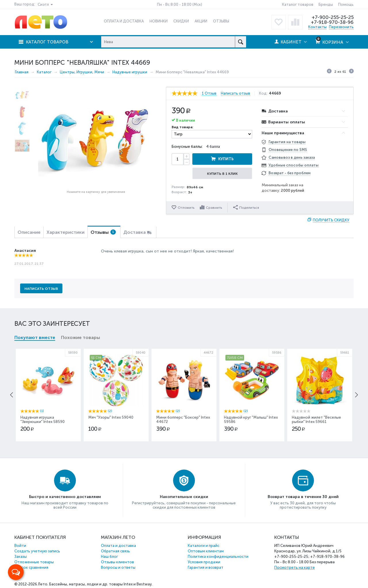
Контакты (317, 27)
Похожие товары (80, 337)
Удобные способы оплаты (294, 165)
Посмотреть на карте (295, 567)
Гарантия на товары (287, 142)
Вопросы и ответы (118, 567)
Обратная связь (115, 551)
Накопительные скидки (184, 497)
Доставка (135, 232)
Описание (29, 232)
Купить (226, 159)
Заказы (21, 557)
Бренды (326, 4)
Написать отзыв (235, 93)
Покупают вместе (35, 337)
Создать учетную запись (37, 551)
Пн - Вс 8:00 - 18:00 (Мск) (180, 4)
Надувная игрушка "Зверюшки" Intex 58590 (43, 420)
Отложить (186, 208)
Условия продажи (204, 562)
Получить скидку (331, 220)
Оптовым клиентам (206, 551)
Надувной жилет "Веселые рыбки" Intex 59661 (316, 420)
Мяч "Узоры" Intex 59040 (111, 417)
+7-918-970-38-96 (332, 22)
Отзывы (103, 232)
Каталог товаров (298, 4)
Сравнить (214, 208)
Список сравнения (31, 567)
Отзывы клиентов (117, 562)
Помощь (346, 4)
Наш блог (109, 557)
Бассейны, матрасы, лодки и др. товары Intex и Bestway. (101, 584)
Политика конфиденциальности (218, 557)
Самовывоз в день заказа (292, 157)
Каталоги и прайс (204, 546)
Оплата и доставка (118, 546)
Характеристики (66, 232)
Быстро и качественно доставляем (65, 497)
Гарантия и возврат (206, 567)
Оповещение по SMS (288, 150)
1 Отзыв (209, 93)
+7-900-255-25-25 (333, 17)
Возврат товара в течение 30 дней (303, 497)
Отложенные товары (34, 562)
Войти (20, 546)
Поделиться (246, 207)
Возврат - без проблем (290, 173)
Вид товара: (182, 127)
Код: (263, 93)
